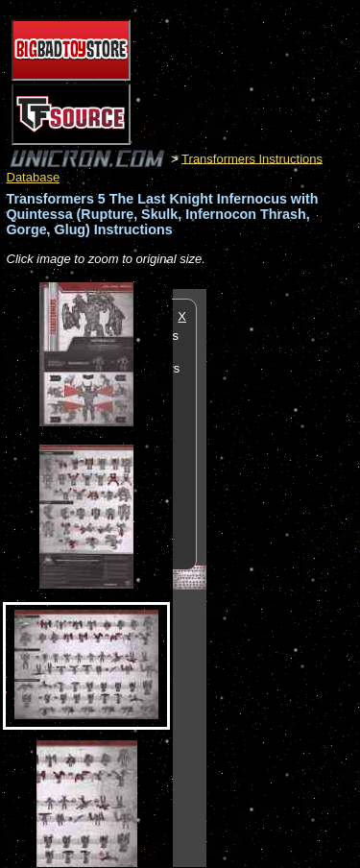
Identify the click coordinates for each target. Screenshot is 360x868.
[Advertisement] (283, 577)
